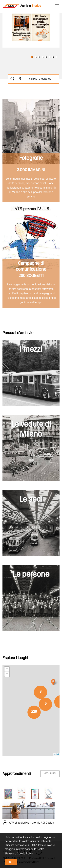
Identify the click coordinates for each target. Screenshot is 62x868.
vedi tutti (50, 774)
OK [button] (11, 862)
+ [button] (7, 669)
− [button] (7, 674)
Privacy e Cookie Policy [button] (19, 854)
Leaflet (56, 754)
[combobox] (41, 79)
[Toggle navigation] (56, 6)
